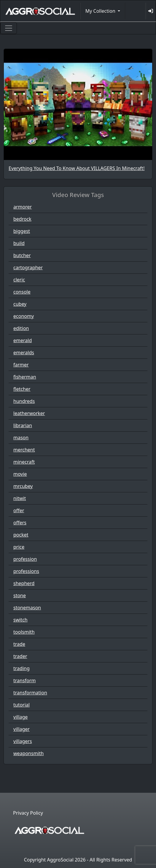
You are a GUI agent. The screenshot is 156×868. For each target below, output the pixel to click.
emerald (23, 340)
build (19, 243)
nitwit (20, 498)
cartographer (28, 268)
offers (20, 523)
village (20, 717)
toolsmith (24, 632)
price (19, 547)
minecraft (24, 462)
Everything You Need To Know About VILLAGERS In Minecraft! (77, 168)
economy (24, 316)
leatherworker (29, 413)
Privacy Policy (28, 813)
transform (24, 680)
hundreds (24, 401)
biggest (22, 231)
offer (19, 510)
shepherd (24, 583)
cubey (20, 304)
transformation (30, 693)
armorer (23, 207)
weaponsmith (28, 753)
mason (21, 438)
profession (25, 559)
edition (21, 328)
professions (26, 571)
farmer (21, 365)
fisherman (25, 377)
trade (19, 644)
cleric (19, 280)
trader (20, 656)
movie (20, 474)
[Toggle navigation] (9, 28)
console (22, 292)
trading (22, 668)
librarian (23, 425)
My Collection (101, 11)
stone (20, 595)
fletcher (22, 389)
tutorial (22, 705)
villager (22, 729)
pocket (21, 535)
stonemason (27, 608)
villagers (23, 741)
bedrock (22, 219)
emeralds (24, 353)
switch (20, 620)
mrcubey (23, 486)
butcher (22, 255)
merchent (24, 450)
